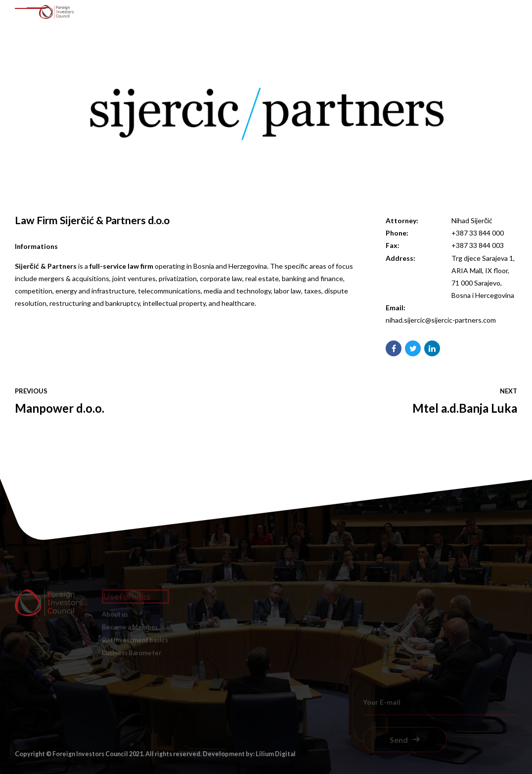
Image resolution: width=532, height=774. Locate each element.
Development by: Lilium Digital (249, 754)
